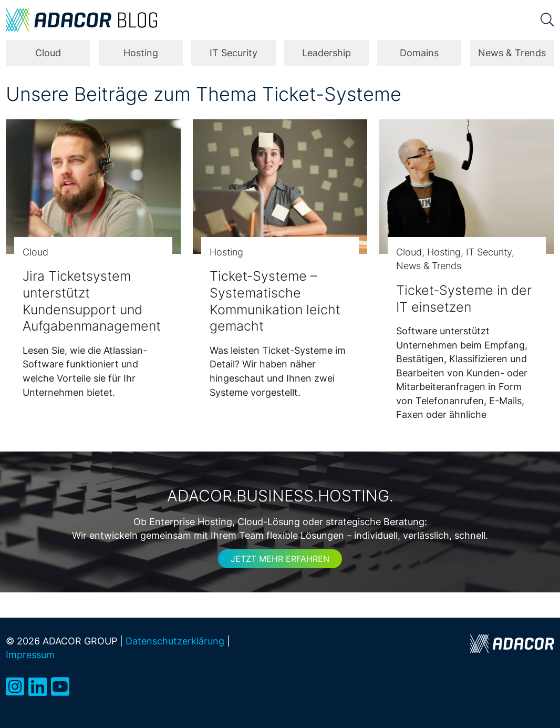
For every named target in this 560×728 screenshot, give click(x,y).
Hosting (141, 53)
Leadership (326, 53)
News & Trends (512, 53)
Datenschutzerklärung (175, 641)
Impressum (30, 655)
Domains (419, 53)
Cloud (48, 53)
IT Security (234, 53)
